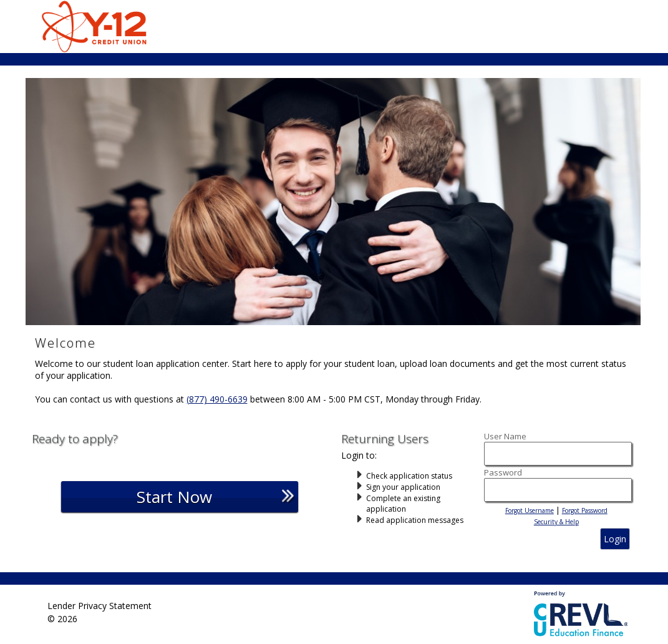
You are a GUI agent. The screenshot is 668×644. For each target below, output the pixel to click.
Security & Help (556, 522)
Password (503, 472)
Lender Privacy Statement (99, 605)
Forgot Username (530, 510)
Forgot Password (585, 510)
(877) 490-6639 (217, 399)
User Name (505, 436)
